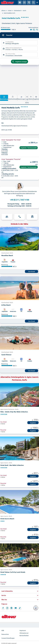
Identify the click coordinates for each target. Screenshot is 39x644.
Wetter (31, 98)
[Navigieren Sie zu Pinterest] (11, 608)
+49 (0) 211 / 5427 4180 (20, 200)
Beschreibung (4, 98)
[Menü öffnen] (37, 2)
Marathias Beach (7, 255)
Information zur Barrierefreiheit (24, 634)
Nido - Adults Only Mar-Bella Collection (14, 412)
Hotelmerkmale (13, 98)
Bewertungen (21, 98)
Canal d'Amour (6, 355)
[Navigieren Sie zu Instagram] (7, 608)
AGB (3, 630)
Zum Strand (32, 271)
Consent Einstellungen (8, 638)
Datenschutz (5, 634)
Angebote (36, 98)
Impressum (23, 630)
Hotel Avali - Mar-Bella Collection (12, 465)
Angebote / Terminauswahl (29, 148)
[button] (19, 591)
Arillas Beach (6, 305)
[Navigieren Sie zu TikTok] (20, 608)
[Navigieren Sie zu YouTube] (16, 608)
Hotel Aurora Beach (7, 519)
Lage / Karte (27, 99)
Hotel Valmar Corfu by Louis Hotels (13, 572)
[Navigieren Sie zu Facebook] (3, 608)
